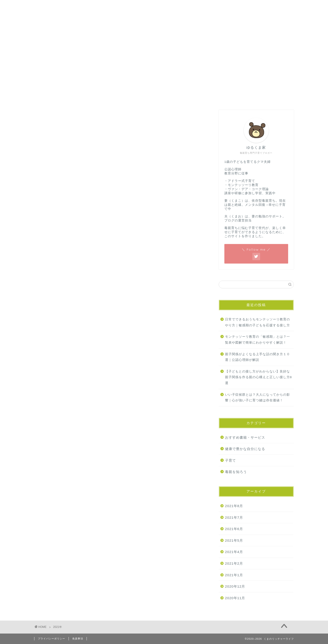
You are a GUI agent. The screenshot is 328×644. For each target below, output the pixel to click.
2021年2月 (234, 563)
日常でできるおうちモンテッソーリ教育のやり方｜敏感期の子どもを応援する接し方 (258, 322)
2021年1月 (234, 575)
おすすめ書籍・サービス (245, 437)
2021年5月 (234, 540)
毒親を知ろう (236, 472)
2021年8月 (234, 506)
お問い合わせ (73, 47)
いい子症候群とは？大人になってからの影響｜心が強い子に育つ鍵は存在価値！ (258, 398)
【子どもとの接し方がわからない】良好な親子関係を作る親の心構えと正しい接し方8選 (259, 377)
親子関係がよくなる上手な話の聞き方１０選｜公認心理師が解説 (258, 357)
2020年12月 (235, 586)
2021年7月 (234, 517)
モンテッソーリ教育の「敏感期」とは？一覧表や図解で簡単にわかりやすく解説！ (258, 340)
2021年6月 (234, 529)
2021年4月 (234, 552)
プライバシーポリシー (51, 639)
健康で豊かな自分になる (245, 449)
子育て (231, 460)
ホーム (45, 47)
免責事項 (78, 639)
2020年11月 (235, 598)
